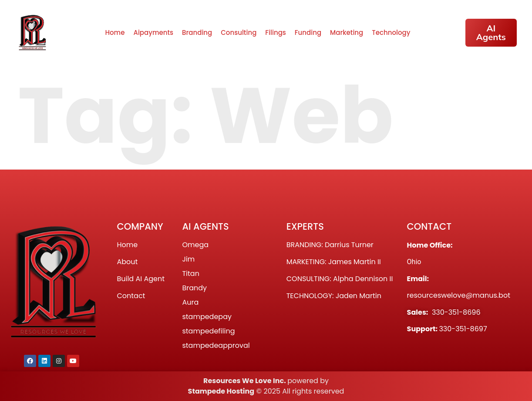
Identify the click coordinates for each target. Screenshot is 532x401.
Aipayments (153, 32)
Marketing (347, 32)
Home (115, 32)
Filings (276, 32)
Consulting (239, 32)
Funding (308, 32)
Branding (197, 32)
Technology (391, 32)
